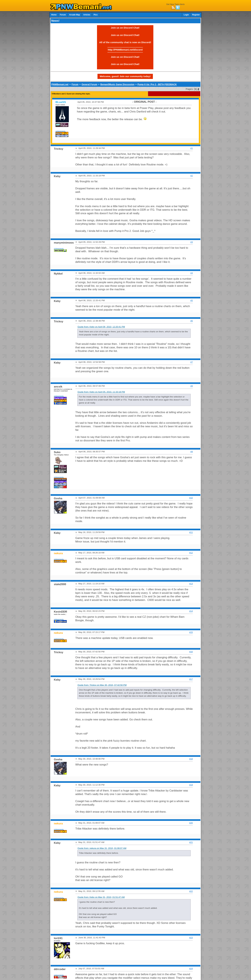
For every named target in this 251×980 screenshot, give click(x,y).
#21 (191, 842)
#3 (192, 242)
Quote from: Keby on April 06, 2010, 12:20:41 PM (101, 327)
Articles (87, 15)
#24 (191, 969)
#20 (191, 823)
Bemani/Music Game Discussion (117, 84)
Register (196, 15)
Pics (96, 15)
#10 (191, 498)
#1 (192, 148)
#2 (192, 176)
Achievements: (61, 131)
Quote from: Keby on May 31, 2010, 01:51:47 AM (101, 897)
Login (186, 15)
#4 (192, 273)
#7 (192, 362)
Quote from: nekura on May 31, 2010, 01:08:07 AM (102, 848)
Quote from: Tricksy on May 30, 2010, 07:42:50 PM (102, 685)
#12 (191, 553)
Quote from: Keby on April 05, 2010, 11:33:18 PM (101, 392)
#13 (191, 584)
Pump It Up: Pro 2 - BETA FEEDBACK (157, 84)
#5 (192, 300)
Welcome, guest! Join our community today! (125, 76)
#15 (191, 632)
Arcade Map (75, 15)
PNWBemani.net (60, 84)
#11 (191, 532)
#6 (192, 321)
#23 (191, 938)
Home (54, 15)
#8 (192, 386)
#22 (191, 891)
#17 (191, 679)
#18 (191, 759)
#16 (191, 652)
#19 (191, 785)
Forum (63, 15)
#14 (191, 611)
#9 (192, 452)
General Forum (89, 84)
